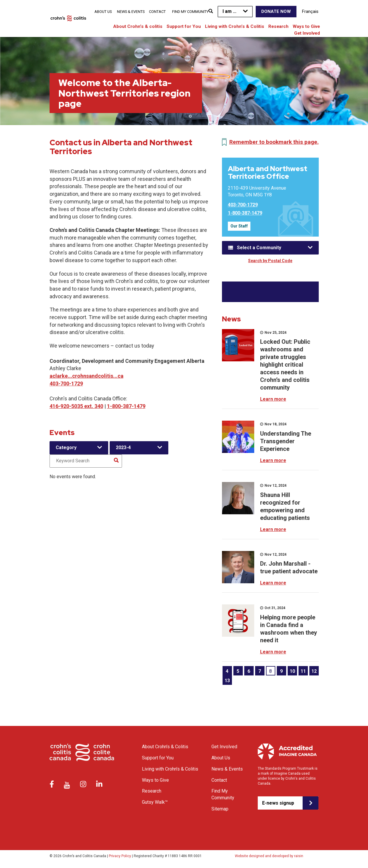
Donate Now (276, 11)
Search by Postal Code (270, 261)
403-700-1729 (66, 384)
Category (66, 448)
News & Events (131, 12)
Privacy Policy (120, 856)
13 (227, 681)
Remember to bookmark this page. (274, 142)
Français (310, 11)
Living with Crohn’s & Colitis (235, 26)
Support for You (184, 26)
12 (314, 671)
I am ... (229, 11)
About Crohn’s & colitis (138, 26)
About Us (103, 12)
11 (303, 671)
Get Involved (307, 33)
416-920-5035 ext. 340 (76, 406)
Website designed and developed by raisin (269, 856)
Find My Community (190, 12)
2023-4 (123, 448)
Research (278, 26)
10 (292, 671)
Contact (157, 12)
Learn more (273, 399)
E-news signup (278, 803)
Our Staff (239, 226)
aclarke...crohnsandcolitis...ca (87, 376)
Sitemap (220, 809)
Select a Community (259, 248)
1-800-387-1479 (126, 406)
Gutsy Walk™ (155, 802)
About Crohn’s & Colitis (165, 747)
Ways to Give (306, 26)
